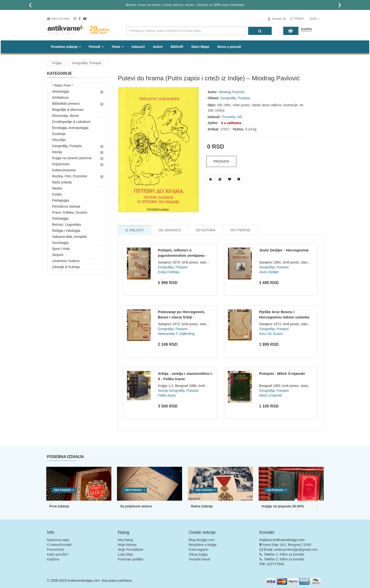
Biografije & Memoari (68, 110)
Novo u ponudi (229, 47)
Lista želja (125, 554)
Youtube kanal (199, 559)
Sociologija (60, 243)
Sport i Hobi (61, 249)
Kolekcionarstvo (64, 170)
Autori (158, 47)
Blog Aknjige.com (202, 540)
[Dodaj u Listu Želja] (211, 179)
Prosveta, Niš (232, 117)
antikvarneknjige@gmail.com (296, 550)
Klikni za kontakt (292, 554)
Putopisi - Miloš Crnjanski (282, 373)
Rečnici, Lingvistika (66, 225)
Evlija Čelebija (169, 272)
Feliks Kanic (167, 395)
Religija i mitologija (66, 231)
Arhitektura (60, 98)
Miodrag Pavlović (232, 92)
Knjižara (53, 559)
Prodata (221, 161)
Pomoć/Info (56, 550)
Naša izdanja (62, 182)
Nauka (57, 188)
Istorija (57, 152)
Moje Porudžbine (131, 550)
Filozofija (59, 140)
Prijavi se (279, 19)
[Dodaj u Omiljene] (230, 179)
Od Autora (206, 230)
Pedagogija (61, 200)
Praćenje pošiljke (131, 559)
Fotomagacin (198, 550)
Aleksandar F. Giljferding (176, 334)
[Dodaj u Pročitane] (239, 179)
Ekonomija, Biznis (66, 116)
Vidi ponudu (63, 490)
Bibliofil (177, 47)
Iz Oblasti (135, 230)
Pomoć (299, 19)
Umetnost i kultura (66, 261)
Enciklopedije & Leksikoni (71, 122)
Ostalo (57, 194)
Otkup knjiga (198, 554)
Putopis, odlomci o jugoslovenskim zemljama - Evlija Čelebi (182, 255)
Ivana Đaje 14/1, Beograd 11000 (287, 545)
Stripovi (58, 255)
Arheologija (61, 91)
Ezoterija (59, 134)
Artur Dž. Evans (271, 334)
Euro (315, 19)
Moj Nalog (126, 540)
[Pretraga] (260, 31)
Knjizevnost (61, 164)
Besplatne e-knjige (203, 545)
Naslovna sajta (58, 540)
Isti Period (240, 230)
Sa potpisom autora (136, 506)
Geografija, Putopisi (87, 63)
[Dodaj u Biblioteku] (220, 179)
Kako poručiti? (58, 554)
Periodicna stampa (66, 206)
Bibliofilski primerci (66, 104)
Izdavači (138, 47)
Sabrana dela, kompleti (69, 237)
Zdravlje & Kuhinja (66, 267)
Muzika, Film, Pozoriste (70, 176)
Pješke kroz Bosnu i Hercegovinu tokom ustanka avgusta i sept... (284, 317)
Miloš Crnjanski (271, 395)
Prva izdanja (59, 506)
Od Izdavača (170, 230)
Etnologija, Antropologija (70, 128)
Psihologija (60, 219)
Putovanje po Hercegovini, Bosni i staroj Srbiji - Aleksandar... (181, 317)
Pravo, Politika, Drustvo (70, 212)
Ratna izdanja (202, 506)
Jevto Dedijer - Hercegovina (284, 250)
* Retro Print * (62, 85)
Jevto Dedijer (269, 272)
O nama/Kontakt (59, 545)
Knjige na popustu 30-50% (283, 506)
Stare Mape (200, 47)
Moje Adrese (127, 545)
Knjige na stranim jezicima (72, 158)
